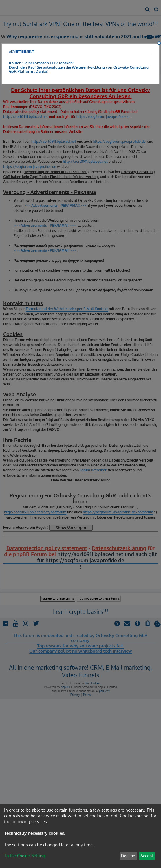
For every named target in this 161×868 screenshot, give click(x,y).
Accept (147, 856)
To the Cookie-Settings (25, 856)
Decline (128, 856)
